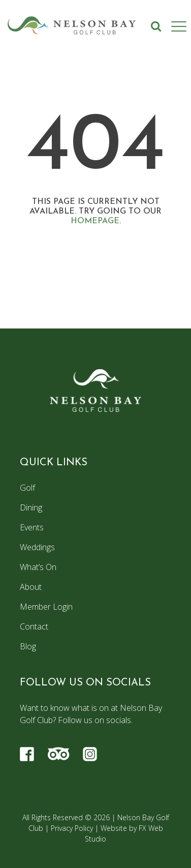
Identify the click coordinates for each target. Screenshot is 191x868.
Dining (31, 507)
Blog (28, 646)
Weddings (37, 547)
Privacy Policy (72, 828)
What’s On (38, 567)
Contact (34, 626)
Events (32, 527)
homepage (95, 221)
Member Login (46, 607)
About (31, 587)
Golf (27, 488)
